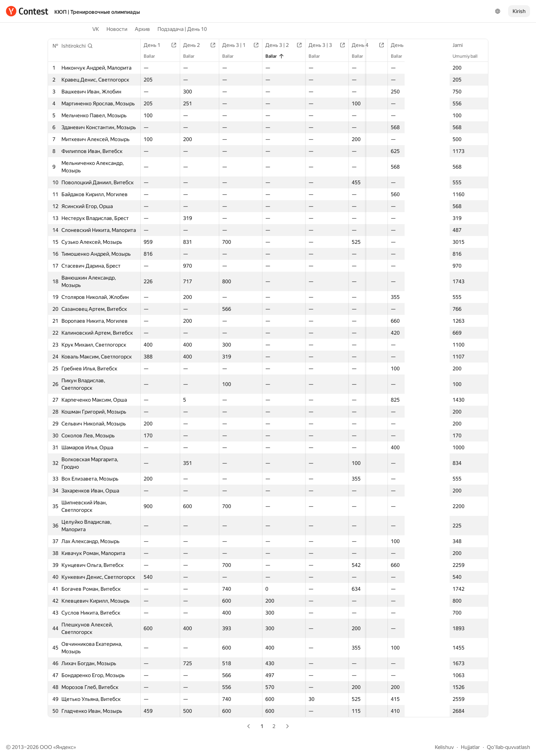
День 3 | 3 (322, 45)
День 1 (156, 45)
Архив (142, 29)
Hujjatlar (470, 747)
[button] (77, 46)
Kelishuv (444, 747)
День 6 (438, 45)
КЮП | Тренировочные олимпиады (97, 12)
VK (96, 29)
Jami (461, 45)
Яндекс (65, 747)
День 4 (362, 45)
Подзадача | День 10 (182, 29)
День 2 (194, 45)
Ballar (153, 56)
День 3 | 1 (235, 45)
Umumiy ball (469, 56)
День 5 (400, 45)
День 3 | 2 (279, 45)
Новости (117, 29)
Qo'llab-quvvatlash (508, 747)
